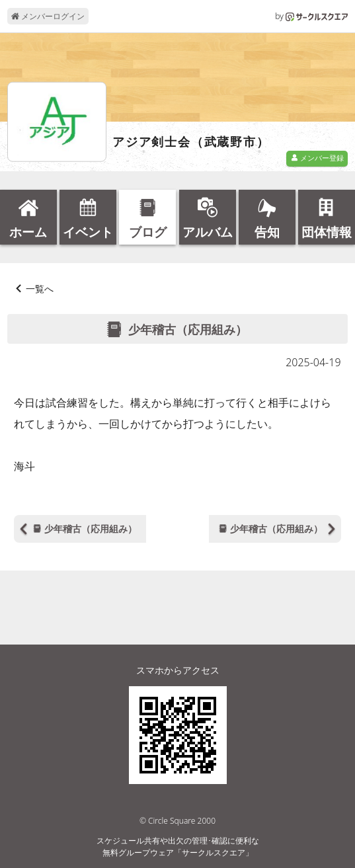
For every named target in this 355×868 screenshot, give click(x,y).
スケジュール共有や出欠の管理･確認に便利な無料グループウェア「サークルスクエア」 (178, 847)
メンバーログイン (48, 16)
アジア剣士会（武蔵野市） (191, 142)
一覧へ (40, 289)
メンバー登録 (317, 158)
